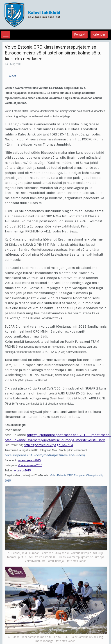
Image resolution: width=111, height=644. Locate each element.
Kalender (99, 34)
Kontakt (80, 34)
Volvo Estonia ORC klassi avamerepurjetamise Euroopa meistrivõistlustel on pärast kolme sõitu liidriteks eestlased (53, 53)
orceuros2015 (22, 471)
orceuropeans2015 (29, 460)
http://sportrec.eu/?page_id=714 (48, 445)
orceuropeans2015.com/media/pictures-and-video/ (45, 455)
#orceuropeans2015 (30, 465)
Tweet (12, 76)
